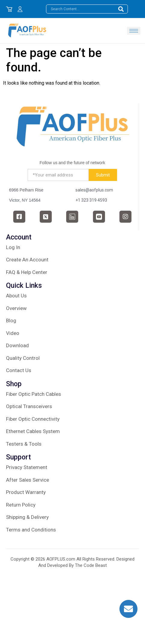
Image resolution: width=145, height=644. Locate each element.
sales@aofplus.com (94, 190)
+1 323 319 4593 (91, 200)
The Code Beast (91, 565)
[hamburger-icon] (134, 31)
